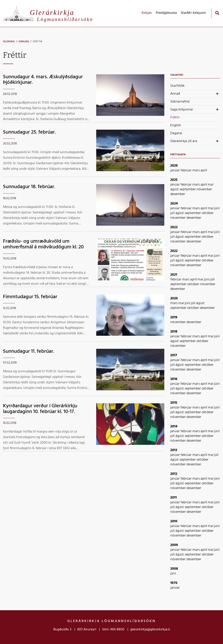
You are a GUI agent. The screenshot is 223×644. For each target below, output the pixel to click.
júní (217, 208)
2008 (174, 569)
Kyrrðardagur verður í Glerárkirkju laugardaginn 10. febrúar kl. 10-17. (40, 409)
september (188, 189)
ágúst (175, 189)
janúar (175, 170)
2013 (174, 450)
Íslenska (9, 42)
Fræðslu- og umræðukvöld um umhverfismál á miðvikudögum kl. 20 (43, 244)
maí (211, 185)
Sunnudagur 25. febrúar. (29, 132)
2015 (174, 403)
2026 (174, 166)
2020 (174, 298)
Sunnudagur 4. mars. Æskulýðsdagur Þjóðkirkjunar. (43, 80)
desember (178, 194)
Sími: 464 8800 (113, 629)
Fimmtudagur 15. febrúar (30, 297)
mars (196, 170)
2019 (174, 317)
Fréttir (38, 42)
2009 (174, 545)
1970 (174, 583)
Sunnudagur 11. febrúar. (29, 351)
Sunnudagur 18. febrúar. (29, 187)
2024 (174, 204)
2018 (174, 332)
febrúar (186, 170)
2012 (174, 474)
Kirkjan (24, 42)
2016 (174, 379)
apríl (204, 170)
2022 (174, 251)
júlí (173, 213)
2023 (174, 227)
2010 (174, 521)
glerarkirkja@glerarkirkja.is (150, 629)
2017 (174, 355)
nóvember (204, 189)
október (208, 213)
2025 (174, 180)
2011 (174, 498)
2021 (174, 275)
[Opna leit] (217, 13)
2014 (174, 427)
